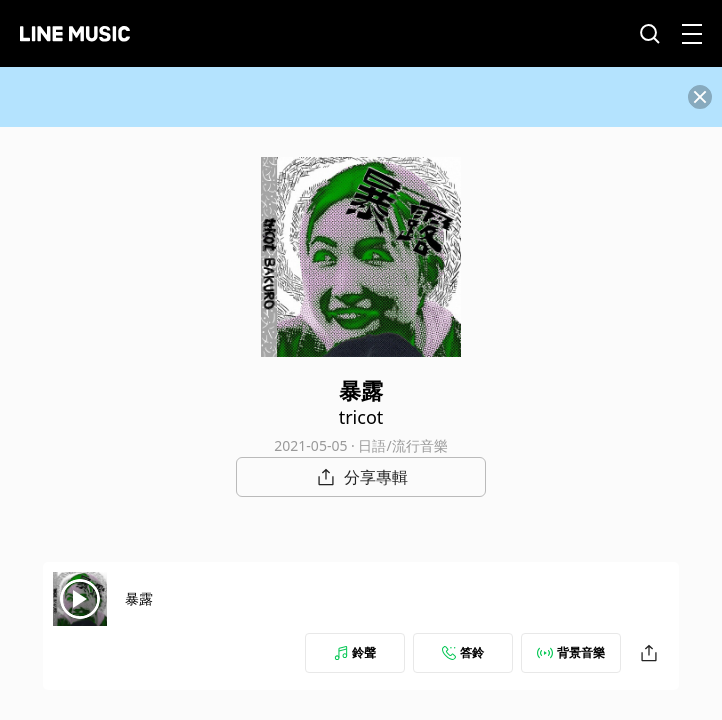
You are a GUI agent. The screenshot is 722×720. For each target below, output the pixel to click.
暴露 (139, 598)
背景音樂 (571, 652)
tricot (361, 417)
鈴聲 (355, 652)
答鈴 (463, 652)
